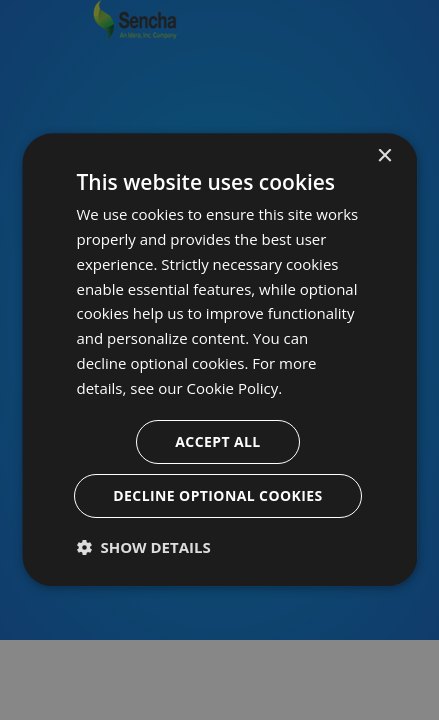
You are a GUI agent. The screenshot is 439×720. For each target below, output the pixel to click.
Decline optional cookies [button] (218, 496)
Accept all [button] (218, 442)
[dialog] (219, 360)
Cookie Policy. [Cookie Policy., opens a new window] (235, 388)
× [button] (384, 156)
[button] (144, 548)
